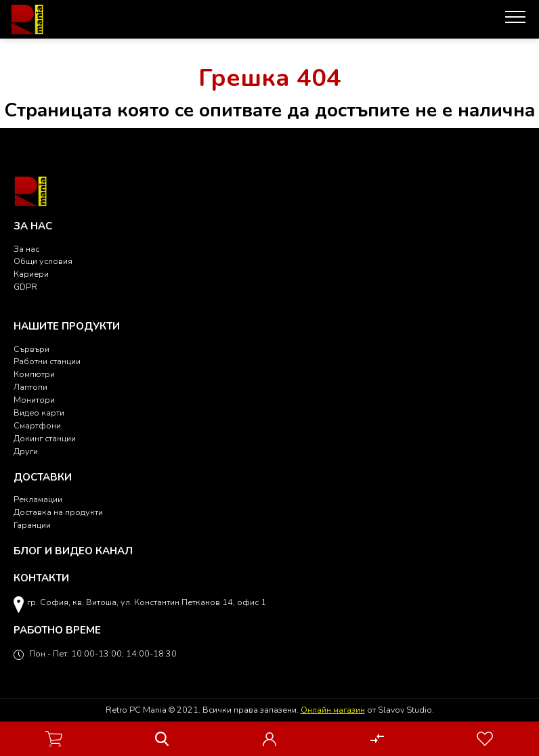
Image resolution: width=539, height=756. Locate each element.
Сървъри (31, 349)
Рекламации (38, 499)
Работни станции (47, 361)
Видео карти (39, 413)
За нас (26, 249)
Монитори (34, 400)
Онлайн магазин (333, 710)
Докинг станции (45, 438)
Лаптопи (30, 387)
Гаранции (32, 525)
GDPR (25, 287)
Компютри (34, 374)
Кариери (31, 274)
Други (26, 451)
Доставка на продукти (58, 512)
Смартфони (37, 425)
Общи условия (43, 261)
